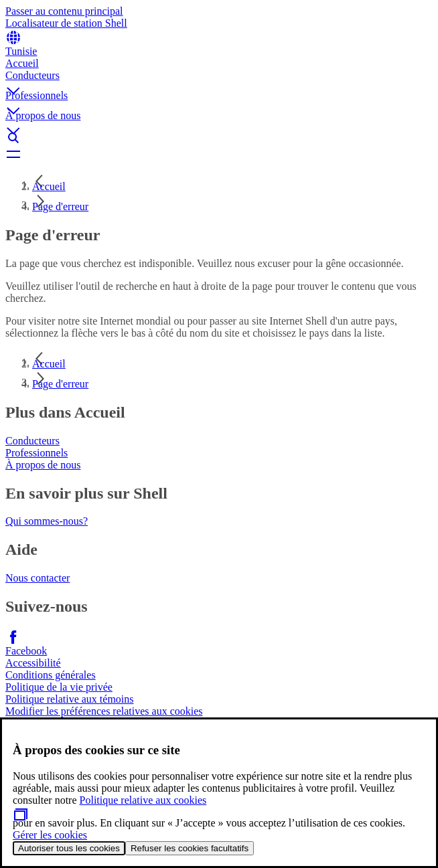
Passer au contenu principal (64, 11)
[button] (219, 80)
